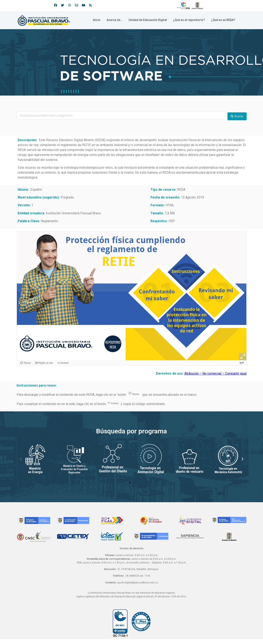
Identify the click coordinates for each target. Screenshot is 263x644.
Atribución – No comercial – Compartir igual (215, 372)
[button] (130, 481)
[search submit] (237, 115)
